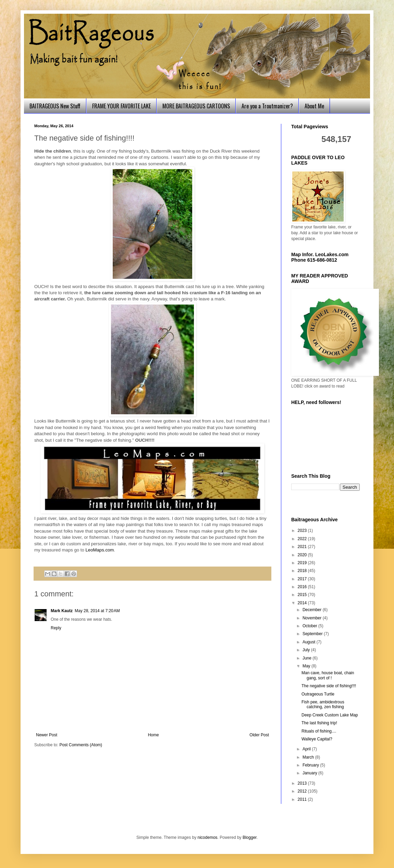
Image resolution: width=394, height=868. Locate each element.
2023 (303, 531)
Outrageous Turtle (318, 694)
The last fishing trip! (319, 723)
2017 (303, 579)
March (309, 757)
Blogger (250, 837)
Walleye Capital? (317, 739)
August (310, 642)
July (307, 650)
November (313, 618)
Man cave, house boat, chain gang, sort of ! (328, 675)
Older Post (259, 735)
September (313, 634)
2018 (303, 571)
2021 (303, 547)
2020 (303, 555)
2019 (303, 563)
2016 (303, 587)
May (307, 666)
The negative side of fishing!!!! (329, 686)
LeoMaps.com (100, 550)
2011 (303, 799)
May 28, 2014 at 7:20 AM (97, 611)
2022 (303, 539)
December (313, 610)
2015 (303, 595)
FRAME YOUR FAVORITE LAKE (121, 106)
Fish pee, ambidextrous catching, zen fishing (323, 704)
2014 (303, 603)
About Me (314, 106)
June (307, 658)
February (311, 765)
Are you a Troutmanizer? (267, 106)
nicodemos (208, 837)
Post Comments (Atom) (81, 745)
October (310, 626)
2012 (303, 791)
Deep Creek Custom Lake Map (330, 715)
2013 (303, 783)
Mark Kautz (62, 611)
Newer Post (47, 735)
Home (153, 735)
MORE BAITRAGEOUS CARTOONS (196, 106)
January (310, 773)
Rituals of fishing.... (319, 731)
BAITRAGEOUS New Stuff (55, 106)
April (307, 749)
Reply (56, 628)
